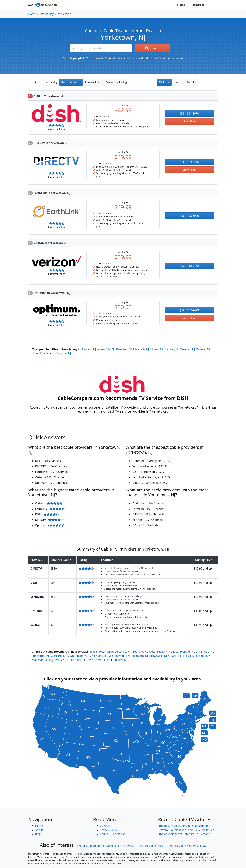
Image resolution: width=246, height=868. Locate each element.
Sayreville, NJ (57, 660)
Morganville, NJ (101, 656)
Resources (197, 5)
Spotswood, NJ (121, 656)
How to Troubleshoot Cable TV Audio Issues (186, 830)
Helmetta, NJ (140, 656)
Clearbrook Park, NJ (181, 656)
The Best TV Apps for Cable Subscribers (184, 826)
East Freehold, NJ (183, 652)
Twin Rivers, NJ (96, 660)
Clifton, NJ (157, 349)
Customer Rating (116, 82)
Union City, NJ (40, 353)
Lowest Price (93, 82)
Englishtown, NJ (100, 652)
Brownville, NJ (158, 656)
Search (153, 48)
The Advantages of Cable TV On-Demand (184, 834)
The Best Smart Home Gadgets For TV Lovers (105, 846)
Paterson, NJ (124, 349)
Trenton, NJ (171, 349)
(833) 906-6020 (189, 216)
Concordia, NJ (60, 656)
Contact (105, 826)
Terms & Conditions (112, 834)
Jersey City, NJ (106, 349)
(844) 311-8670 (189, 113)
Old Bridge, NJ (204, 652)
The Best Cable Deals (150, 846)
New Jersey (47, 14)
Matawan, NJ (40, 660)
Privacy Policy (108, 830)
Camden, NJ (187, 349)
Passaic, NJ (203, 349)
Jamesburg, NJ (41, 656)
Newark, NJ (89, 349)
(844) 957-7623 (189, 310)
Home (181, 5)
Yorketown (64, 14)
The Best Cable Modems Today (187, 846)
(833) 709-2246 (189, 162)
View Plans (189, 121)
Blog (38, 834)
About (39, 830)
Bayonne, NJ (63, 353)
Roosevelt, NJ (121, 660)
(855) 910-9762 (189, 266)
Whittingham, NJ (80, 656)
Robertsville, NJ (121, 652)
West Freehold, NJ (160, 652)
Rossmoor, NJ (203, 656)
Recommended (71, 82)
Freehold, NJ (139, 652)
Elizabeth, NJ (141, 349)
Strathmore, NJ (76, 660)
